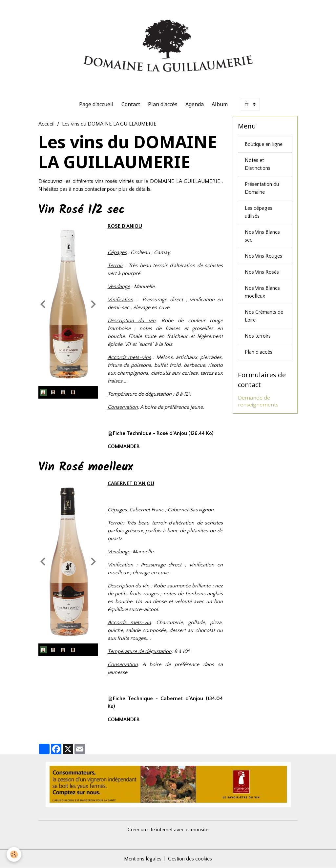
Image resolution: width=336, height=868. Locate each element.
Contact (131, 104)
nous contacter (89, 189)
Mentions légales (143, 859)
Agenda (195, 104)
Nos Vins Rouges (263, 256)
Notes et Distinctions (258, 164)
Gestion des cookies (190, 859)
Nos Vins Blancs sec (262, 236)
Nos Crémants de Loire (264, 316)
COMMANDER (124, 446)
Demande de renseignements (258, 401)
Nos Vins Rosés (262, 272)
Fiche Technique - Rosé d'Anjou (150, 433)
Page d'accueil (96, 104)
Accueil (46, 124)
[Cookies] (14, 854)
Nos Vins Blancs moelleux (262, 292)
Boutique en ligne (264, 144)
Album (220, 104)
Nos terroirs (258, 336)
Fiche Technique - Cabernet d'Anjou (158, 699)
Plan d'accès (163, 104)
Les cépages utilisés (259, 212)
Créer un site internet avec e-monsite (168, 830)
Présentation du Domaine (262, 188)
